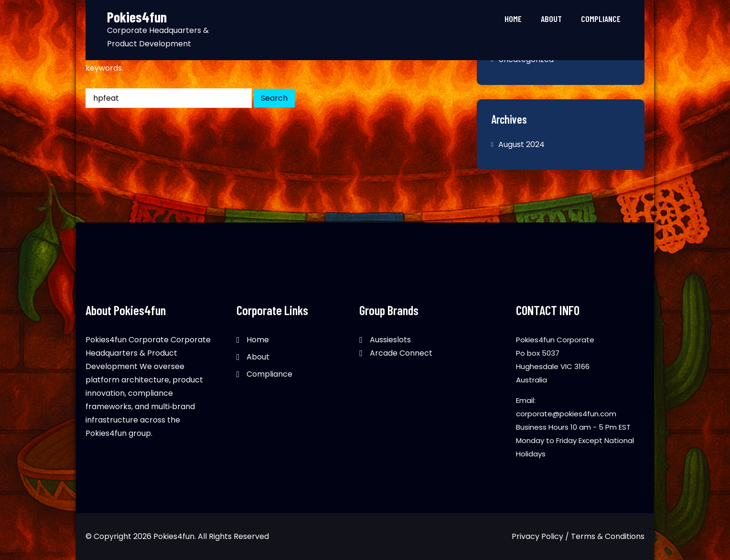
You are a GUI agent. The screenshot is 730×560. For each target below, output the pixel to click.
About (551, 19)
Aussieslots (390, 340)
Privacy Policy (537, 536)
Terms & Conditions (608, 536)
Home (513, 19)
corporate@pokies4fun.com (566, 414)
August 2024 (521, 144)
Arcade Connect (401, 353)
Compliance (601, 19)
